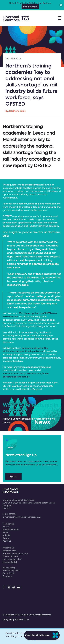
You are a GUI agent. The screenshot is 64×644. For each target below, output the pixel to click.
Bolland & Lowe (22, 619)
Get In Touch (9, 573)
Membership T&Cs (11, 570)
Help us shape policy (12, 559)
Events (6, 538)
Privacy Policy (9, 568)
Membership (9, 524)
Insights (6, 535)
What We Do (9, 548)
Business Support (10, 556)
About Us (7, 541)
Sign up (13, 476)
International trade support (15, 553)
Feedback (7, 576)
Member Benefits (11, 530)
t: (9, 514)
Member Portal (10, 562)
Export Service (9, 551)
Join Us (6, 527)
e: (22, 517)
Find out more (30, 7)
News (5, 532)
